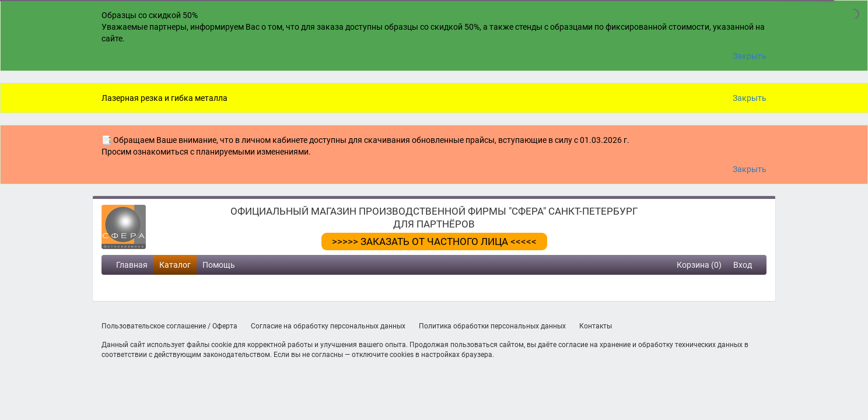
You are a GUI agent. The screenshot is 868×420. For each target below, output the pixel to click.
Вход (743, 265)
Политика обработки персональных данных (492, 326)
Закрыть (750, 56)
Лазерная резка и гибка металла (164, 98)
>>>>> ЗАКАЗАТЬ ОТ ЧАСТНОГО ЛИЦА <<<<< (434, 242)
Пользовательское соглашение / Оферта (169, 326)
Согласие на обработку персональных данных (328, 326)
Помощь (219, 265)
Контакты (596, 326)
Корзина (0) (699, 265)
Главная (132, 265)
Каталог (175, 265)
